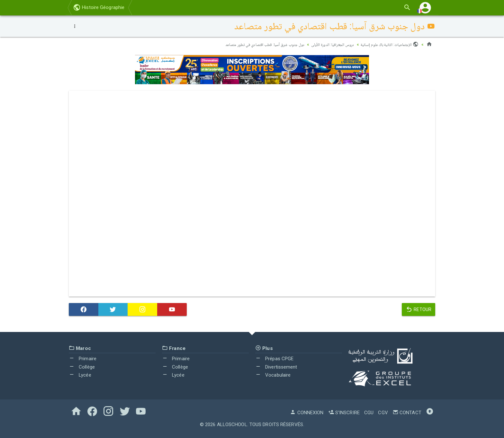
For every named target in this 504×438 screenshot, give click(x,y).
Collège (82, 367)
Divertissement (276, 367)
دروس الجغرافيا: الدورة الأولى (323, 44)
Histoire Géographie (99, 7)
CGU (369, 413)
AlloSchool (232, 425)
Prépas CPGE (274, 359)
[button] (425, 8)
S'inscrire (344, 413)
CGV (383, 413)
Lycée (80, 375)
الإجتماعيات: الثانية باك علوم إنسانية (387, 44)
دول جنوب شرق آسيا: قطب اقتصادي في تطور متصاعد (247, 44)
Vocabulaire (273, 375)
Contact (407, 413)
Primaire (83, 359)
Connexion (307, 413)
